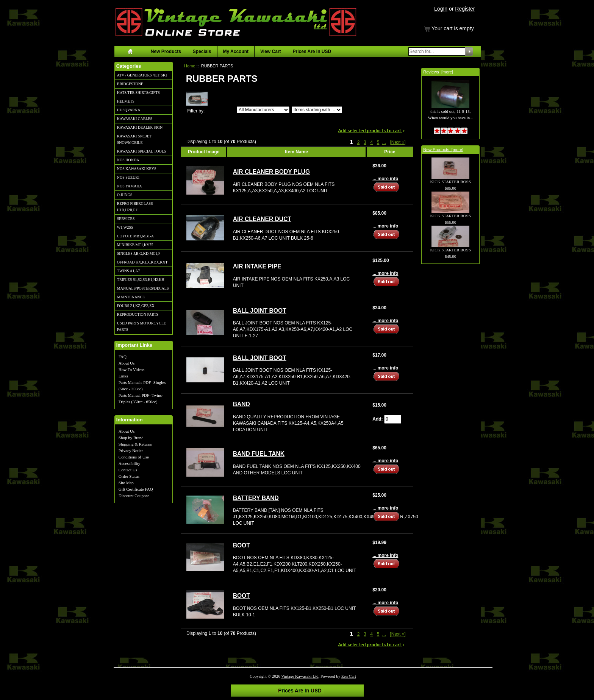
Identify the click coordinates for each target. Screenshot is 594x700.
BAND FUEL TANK (259, 454)
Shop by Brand (131, 438)
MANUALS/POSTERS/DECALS (143, 288)
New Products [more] (443, 150)
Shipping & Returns (135, 444)
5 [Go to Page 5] (378, 142)
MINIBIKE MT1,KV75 (135, 245)
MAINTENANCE (131, 297)
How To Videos (131, 369)
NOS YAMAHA (130, 186)
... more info (385, 179)
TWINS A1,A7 (129, 271)
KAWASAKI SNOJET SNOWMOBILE (134, 139)
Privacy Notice (131, 451)
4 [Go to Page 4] (371, 142)
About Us (127, 363)
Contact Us (128, 470)
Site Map (126, 483)
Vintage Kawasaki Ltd (300, 676)
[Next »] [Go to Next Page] (398, 142)
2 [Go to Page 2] (359, 142)
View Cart (270, 51)
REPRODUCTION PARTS (138, 314)
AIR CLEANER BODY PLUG (271, 172)
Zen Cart (349, 676)
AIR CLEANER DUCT (262, 219)
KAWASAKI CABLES (135, 119)
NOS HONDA (128, 160)
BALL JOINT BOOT (260, 311)
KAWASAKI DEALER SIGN (140, 127)
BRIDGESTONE (130, 84)
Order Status (129, 476)
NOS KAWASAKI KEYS (137, 169)
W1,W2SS (125, 227)
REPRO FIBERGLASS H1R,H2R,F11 (135, 207)
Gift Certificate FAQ (136, 489)
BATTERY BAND (256, 498)
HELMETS (126, 101)
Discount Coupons (134, 496)
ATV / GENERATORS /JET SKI (142, 75)
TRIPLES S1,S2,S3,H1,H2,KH (141, 280)
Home (190, 66)
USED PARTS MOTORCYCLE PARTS (141, 326)
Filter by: (196, 111)
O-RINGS (125, 195)
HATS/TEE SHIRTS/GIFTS (138, 93)
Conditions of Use (134, 457)
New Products (166, 51)
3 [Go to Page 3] (365, 142)
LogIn (441, 9)
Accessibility (129, 463)
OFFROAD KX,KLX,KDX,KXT (142, 262)
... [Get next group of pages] (384, 142)
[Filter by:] (263, 110)
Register (465, 9)
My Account (236, 51)
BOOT (242, 545)
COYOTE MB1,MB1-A (135, 236)
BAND (242, 404)
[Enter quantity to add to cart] (393, 419)
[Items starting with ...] (317, 110)
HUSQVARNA (129, 110)
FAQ (123, 357)
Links (123, 376)
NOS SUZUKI (128, 177)
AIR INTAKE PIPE (257, 266)
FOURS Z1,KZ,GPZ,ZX (136, 306)
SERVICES (126, 219)
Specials (202, 51)
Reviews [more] (438, 72)
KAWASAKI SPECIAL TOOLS (142, 151)
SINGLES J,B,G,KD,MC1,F (139, 253)
